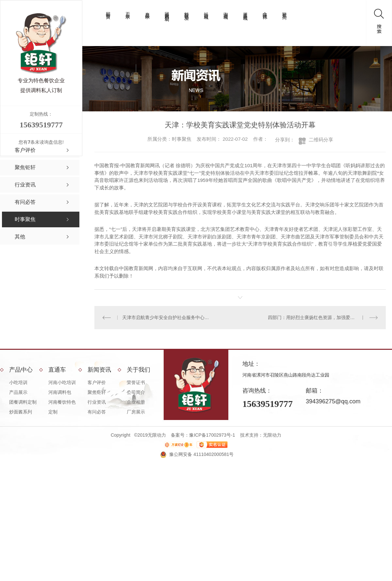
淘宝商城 (226, 10)
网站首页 (108, 10)
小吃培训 (18, 382)
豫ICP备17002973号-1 (212, 435)
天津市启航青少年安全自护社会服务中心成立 (167, 317)
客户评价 (97, 382)
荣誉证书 (136, 382)
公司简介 (136, 392)
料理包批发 (187, 11)
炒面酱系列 (21, 412)
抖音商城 (206, 10)
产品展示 (147, 10)
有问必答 (97, 412)
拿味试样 (265, 10)
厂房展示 (136, 412)
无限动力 (272, 435)
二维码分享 (321, 140)
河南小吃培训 (62, 382)
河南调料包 (60, 392)
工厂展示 (128, 10)
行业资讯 (97, 402)
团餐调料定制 (167, 11)
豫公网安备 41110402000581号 (201, 454)
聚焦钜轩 (97, 392)
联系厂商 (285, 10)
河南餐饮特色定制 (62, 407)
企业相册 (136, 402)
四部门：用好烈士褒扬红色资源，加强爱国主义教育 (320, 317)
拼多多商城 (245, 11)
